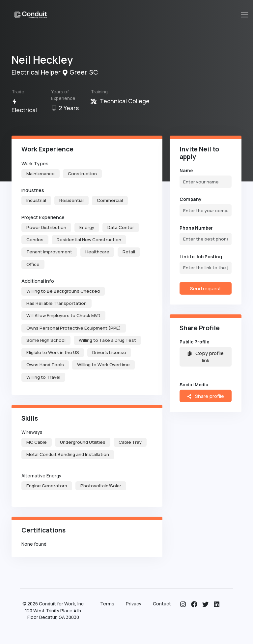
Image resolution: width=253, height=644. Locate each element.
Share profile (205, 396)
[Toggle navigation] (245, 15)
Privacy (134, 604)
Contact (162, 604)
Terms (107, 604)
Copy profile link (205, 357)
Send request (206, 288)
